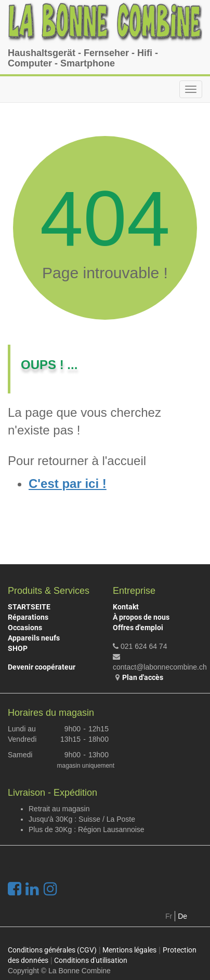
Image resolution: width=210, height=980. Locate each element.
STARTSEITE (29, 607)
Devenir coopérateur (42, 667)
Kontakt (126, 607)
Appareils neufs (34, 638)
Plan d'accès (143, 677)
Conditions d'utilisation (91, 960)
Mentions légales (129, 950)
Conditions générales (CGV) (52, 950)
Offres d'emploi (138, 628)
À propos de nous (141, 617)
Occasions (25, 628)
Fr (169, 916)
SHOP (18, 648)
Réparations (28, 617)
